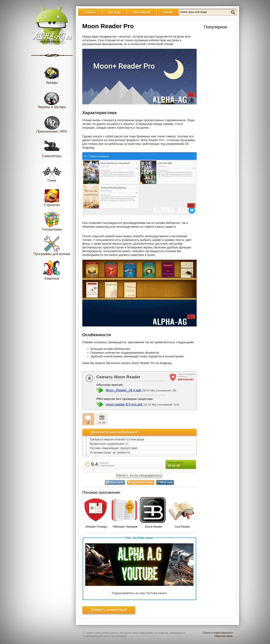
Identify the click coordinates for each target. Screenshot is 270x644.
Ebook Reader (154, 527)
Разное (168, 12)
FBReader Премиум (125, 527)
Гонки (52, 172)
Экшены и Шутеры (52, 99)
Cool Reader (182, 527)
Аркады (52, 74)
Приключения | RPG (52, 123)
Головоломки (52, 221)
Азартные (52, 270)
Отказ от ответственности (218, 633)
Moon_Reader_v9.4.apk (124, 390)
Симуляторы (52, 148)
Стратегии (52, 197)
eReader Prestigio (96, 527)
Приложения (142, 12)
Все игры (114, 12)
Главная (90, 12)
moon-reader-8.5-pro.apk (124, 404)
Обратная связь (223, 636)
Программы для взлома (52, 246)
